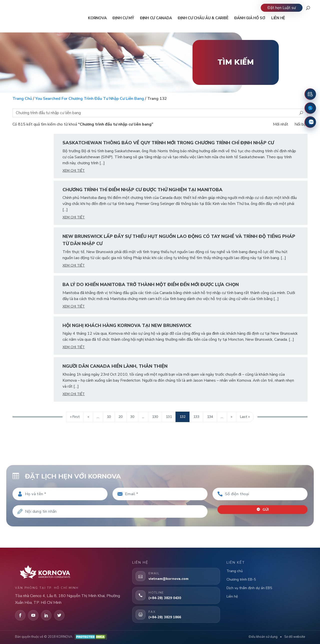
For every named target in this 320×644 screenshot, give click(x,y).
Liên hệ (232, 596)
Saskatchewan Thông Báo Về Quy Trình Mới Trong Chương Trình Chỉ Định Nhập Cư (168, 143)
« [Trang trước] (88, 417)
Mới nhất (281, 124)
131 (169, 417)
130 (155, 417)
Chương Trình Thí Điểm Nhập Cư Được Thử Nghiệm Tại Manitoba (142, 190)
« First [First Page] (75, 417)
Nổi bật (301, 124)
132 (182, 417)
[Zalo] (310, 122)
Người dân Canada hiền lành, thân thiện (115, 366)
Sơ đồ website (295, 637)
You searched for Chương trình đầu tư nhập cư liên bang (90, 99)
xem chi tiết (74, 171)
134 (210, 417)
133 (196, 417)
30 (132, 417)
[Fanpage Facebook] (310, 108)
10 (109, 417)
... (98, 417)
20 (120, 417)
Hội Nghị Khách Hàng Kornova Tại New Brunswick (127, 325)
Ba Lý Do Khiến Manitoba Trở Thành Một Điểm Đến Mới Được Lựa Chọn (151, 285)
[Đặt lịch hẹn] (310, 94)
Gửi (263, 510)
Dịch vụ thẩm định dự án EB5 (249, 588)
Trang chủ (22, 99)
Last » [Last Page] (245, 417)
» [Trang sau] (231, 417)
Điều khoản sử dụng (263, 637)
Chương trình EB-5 (241, 579)
